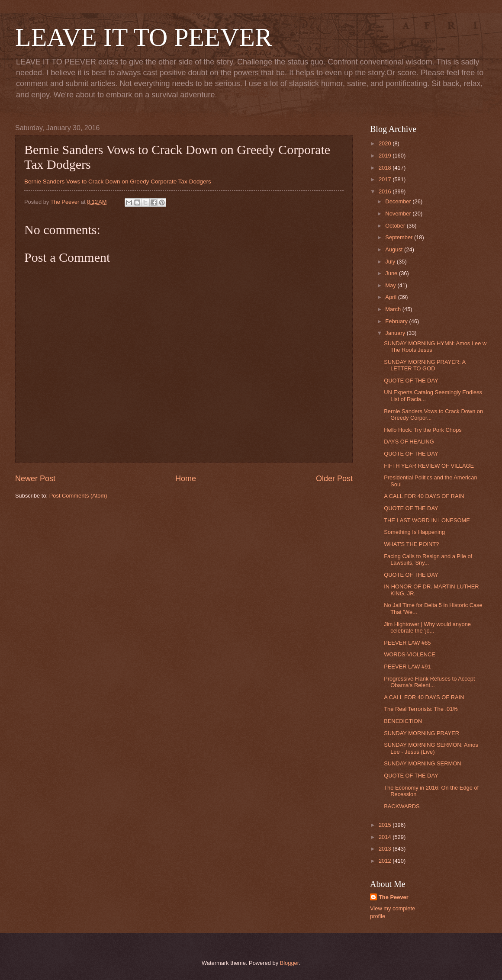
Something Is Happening (414, 532)
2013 (386, 849)
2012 (386, 861)
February (397, 321)
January (396, 333)
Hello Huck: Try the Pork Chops (423, 430)
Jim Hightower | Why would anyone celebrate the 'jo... (427, 627)
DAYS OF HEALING (409, 442)
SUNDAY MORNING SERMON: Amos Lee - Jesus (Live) (431, 748)
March (394, 309)
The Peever (394, 897)
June (392, 273)
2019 (386, 156)
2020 (386, 143)
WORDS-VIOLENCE (410, 654)
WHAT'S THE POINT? (411, 544)
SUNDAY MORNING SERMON (422, 763)
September (400, 237)
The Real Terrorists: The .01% (421, 709)
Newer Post (35, 479)
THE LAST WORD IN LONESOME (427, 520)
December (399, 201)
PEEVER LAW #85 (407, 643)
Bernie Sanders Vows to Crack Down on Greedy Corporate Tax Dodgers (118, 182)
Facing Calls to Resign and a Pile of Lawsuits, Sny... (428, 559)
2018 (386, 168)
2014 (386, 837)
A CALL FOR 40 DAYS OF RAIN (424, 496)
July (391, 262)
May (391, 285)
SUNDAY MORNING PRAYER (422, 733)
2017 (386, 179)
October (396, 226)
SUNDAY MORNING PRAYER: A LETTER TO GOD (425, 365)
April (391, 297)
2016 (386, 191)
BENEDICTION (403, 721)
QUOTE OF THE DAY (411, 381)
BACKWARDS (402, 806)
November (399, 214)
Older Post (334, 479)
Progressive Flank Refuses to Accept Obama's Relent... (429, 682)
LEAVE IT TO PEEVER (144, 37)
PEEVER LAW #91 (407, 667)
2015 (386, 825)
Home (186, 479)
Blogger (290, 963)
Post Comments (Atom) (78, 496)
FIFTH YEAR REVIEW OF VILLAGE (429, 466)
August (395, 249)
